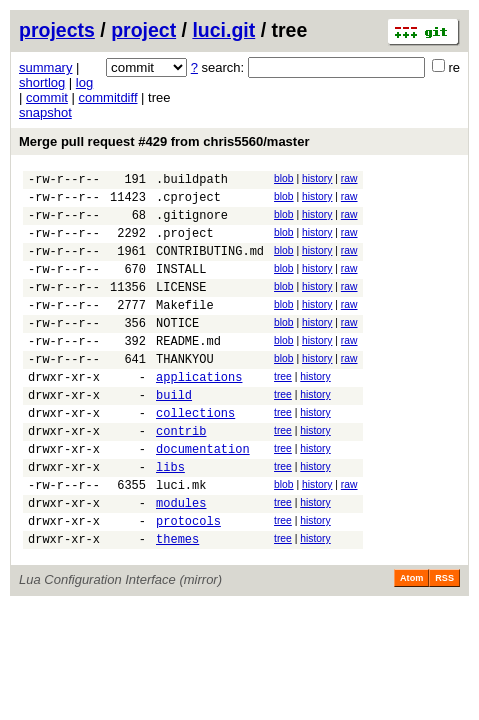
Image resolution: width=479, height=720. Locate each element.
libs (170, 517)
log (84, 82)
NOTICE (177, 349)
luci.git (223, 30)
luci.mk (181, 538)
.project (185, 244)
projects (57, 30)
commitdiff (108, 97)
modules (181, 559)
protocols (188, 580)
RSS (444, 641)
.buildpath (192, 181)
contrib (181, 475)
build (174, 433)
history (317, 178)
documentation (203, 496)
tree (283, 409)
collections (195, 454)
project (143, 30)
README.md (188, 370)
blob (284, 178)
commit (47, 97)
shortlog (42, 82)
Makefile (185, 328)
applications (199, 412)
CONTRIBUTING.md (210, 265)
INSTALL (181, 286)
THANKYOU (185, 391)
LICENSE (181, 307)
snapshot (45, 112)
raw (349, 178)
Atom (411, 641)
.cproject (188, 202)
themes (177, 601)
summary (45, 67)
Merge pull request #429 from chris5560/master (164, 141)
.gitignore (192, 223)
